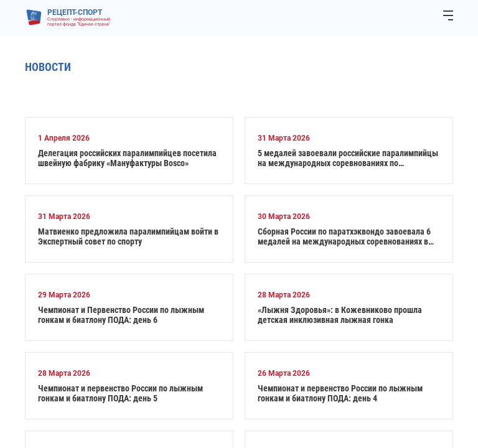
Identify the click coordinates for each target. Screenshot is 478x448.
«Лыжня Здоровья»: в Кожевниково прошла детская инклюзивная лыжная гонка (340, 315)
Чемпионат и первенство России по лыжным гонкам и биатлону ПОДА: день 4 (340, 393)
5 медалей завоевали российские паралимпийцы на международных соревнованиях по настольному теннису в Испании (348, 158)
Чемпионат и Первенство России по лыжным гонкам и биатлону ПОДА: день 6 (121, 315)
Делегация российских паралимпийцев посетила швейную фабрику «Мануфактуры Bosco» (127, 158)
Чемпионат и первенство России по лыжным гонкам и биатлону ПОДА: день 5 (120, 393)
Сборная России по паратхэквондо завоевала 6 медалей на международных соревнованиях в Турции (344, 236)
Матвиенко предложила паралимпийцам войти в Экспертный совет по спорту (128, 236)
